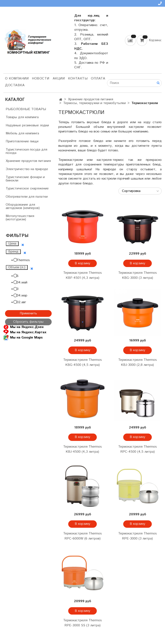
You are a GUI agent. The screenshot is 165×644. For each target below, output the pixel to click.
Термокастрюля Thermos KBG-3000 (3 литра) (137, 275)
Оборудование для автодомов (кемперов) (23, 206)
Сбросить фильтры (28, 322)
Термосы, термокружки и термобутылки (94, 103)
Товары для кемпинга (22, 117)
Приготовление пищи (22, 141)
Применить (28, 313)
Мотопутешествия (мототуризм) (20, 218)
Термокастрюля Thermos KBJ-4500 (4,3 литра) (82, 449)
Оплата (98, 79)
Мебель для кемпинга (22, 133)
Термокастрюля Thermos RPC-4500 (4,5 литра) (137, 449)
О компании (17, 79)
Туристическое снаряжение (27, 188)
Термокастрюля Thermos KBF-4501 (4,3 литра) (82, 275)
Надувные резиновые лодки (27, 125)
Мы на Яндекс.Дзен (23, 327)
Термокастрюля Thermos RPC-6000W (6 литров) (82, 536)
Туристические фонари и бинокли (25, 179)
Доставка (15, 85)
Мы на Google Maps (23, 338)
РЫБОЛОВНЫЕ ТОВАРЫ (26, 109)
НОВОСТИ (41, 79)
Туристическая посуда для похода (26, 151)
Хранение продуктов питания (91, 99)
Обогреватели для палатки (27, 197)
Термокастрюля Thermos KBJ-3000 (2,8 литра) (137, 362)
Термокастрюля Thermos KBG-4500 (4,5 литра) (82, 362)
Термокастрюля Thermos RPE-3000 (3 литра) (137, 536)
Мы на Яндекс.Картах (25, 332)
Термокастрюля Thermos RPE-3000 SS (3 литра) (82, 623)
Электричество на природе (27, 169)
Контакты (78, 79)
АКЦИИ (59, 79)
